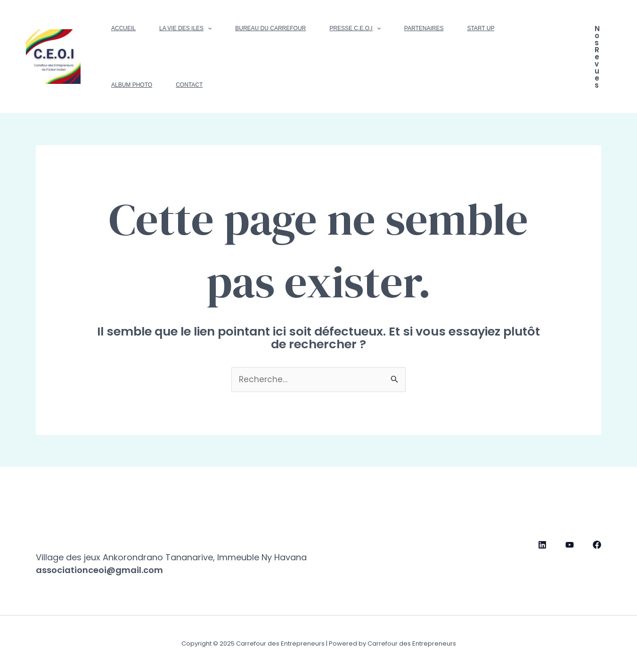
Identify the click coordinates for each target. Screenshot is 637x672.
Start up (481, 28)
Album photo (132, 85)
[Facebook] (597, 545)
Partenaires (424, 28)
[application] (208, 28)
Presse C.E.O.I (355, 28)
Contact (189, 85)
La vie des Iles (185, 28)
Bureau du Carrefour (270, 28)
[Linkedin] (542, 545)
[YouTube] (570, 545)
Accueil (123, 28)
